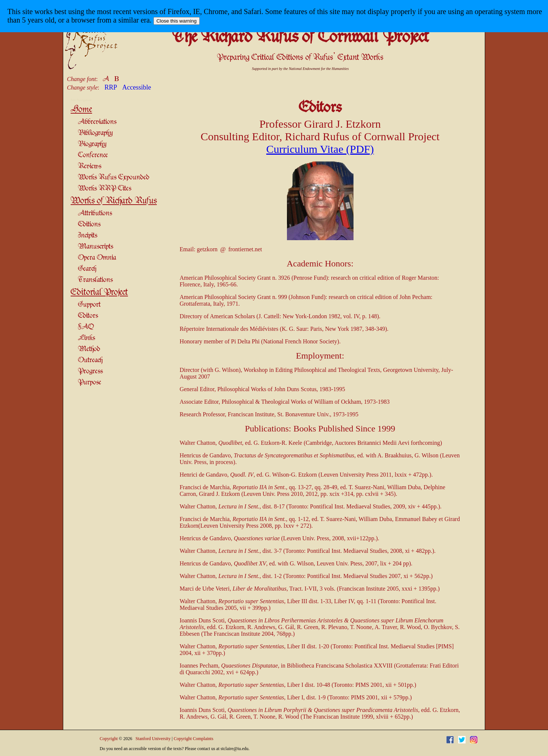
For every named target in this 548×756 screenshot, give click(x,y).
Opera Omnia (97, 258)
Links (87, 338)
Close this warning (177, 21)
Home (81, 110)
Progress (90, 371)
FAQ (86, 327)
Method (89, 349)
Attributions (95, 213)
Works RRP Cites (105, 189)
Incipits (88, 236)
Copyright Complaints (194, 739)
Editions (89, 224)
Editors (88, 316)
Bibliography (95, 133)
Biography (92, 144)
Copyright (109, 739)
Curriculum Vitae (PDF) (320, 149)
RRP (111, 87)
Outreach (90, 360)
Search (87, 269)
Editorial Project (99, 292)
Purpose (90, 382)
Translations (95, 280)
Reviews (90, 166)
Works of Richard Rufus (114, 201)
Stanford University (153, 739)
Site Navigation (81, 100)
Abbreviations (97, 122)
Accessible (137, 87)
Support (89, 305)
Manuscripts (96, 247)
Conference (93, 155)
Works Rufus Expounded (114, 177)
